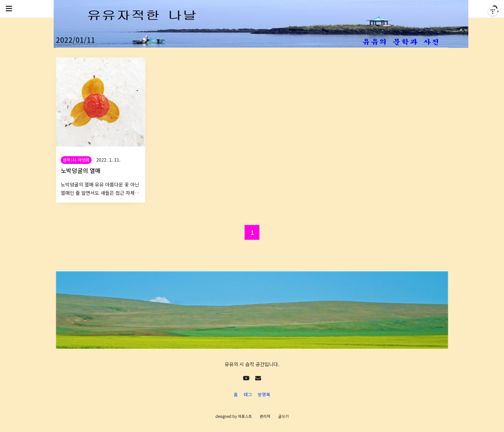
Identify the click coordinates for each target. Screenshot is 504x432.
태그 (248, 394)
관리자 (265, 416)
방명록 (264, 394)
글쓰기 (283, 416)
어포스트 (245, 416)
